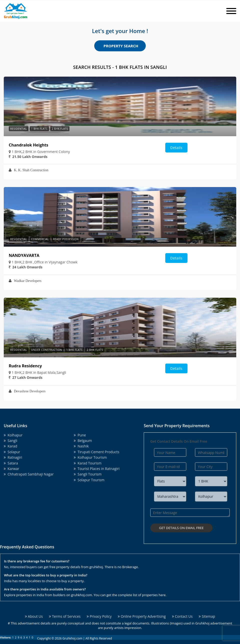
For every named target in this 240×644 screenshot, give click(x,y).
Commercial (40, 239)
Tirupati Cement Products (96, 452)
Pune (80, 435)
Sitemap (207, 614)
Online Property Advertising (142, 614)
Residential (19, 129)
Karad (10, 446)
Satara (11, 463)
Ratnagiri (13, 457)
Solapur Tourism (89, 480)
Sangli (10, 441)
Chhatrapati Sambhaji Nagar (29, 474)
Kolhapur (13, 435)
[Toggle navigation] (231, 11)
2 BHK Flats (60, 129)
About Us (34, 614)
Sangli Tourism (88, 474)
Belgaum (83, 441)
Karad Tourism (88, 463)
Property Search (121, 46)
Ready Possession (66, 239)
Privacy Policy (99, 614)
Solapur (12, 452)
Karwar (11, 469)
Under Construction (47, 350)
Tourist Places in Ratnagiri (97, 469)
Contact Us (182, 614)
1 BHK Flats (39, 129)
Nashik (81, 446)
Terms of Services (65, 614)
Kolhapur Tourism (90, 457)
